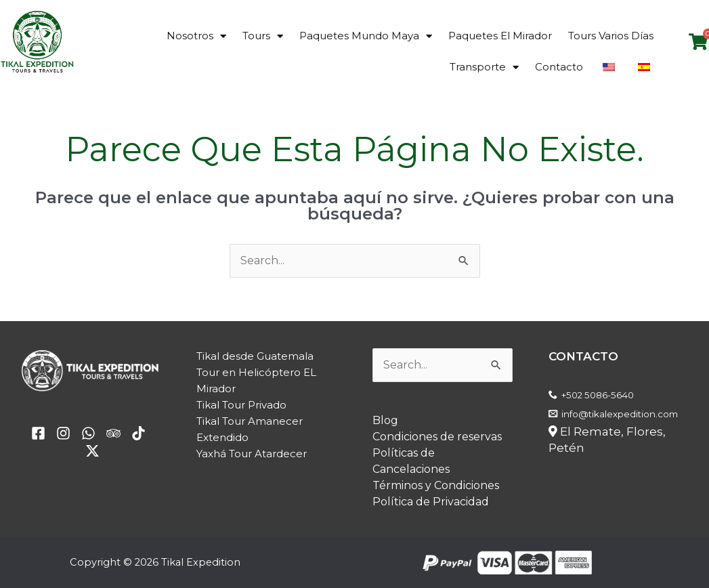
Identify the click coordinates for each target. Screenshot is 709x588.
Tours (263, 36)
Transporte (484, 67)
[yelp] (63, 433)
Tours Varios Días (611, 36)
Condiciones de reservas (437, 437)
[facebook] (38, 433)
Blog (385, 420)
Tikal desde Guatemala (255, 356)
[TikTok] (138, 433)
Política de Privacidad (431, 502)
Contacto (559, 67)
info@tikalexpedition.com (620, 414)
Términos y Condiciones (436, 485)
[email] (88, 433)
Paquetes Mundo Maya (366, 36)
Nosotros (196, 36)
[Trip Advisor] (113, 433)
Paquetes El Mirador (500, 36)
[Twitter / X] (92, 451)
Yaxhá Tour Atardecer (252, 454)
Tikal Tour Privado (241, 405)
